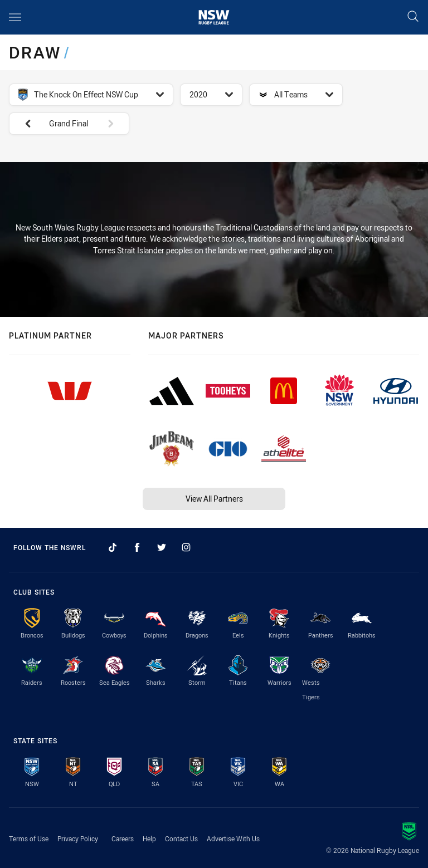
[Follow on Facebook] (137, 547)
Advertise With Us (233, 838)
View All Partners (214, 499)
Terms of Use (29, 838)
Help (149, 838)
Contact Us (181, 838)
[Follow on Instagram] (186, 547)
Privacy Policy (78, 838)
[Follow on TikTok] (113, 547)
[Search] (413, 17)
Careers (123, 838)
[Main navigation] (15, 17)
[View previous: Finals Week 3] (22, 124)
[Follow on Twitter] (162, 547)
